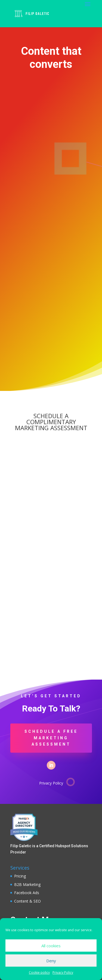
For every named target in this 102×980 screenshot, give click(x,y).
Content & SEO (27, 901)
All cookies (51, 946)
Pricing (20, 876)
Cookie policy (39, 973)
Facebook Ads (27, 893)
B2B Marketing (27, 884)
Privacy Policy (63, 973)
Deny (51, 961)
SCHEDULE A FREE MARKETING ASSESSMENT (51, 738)
